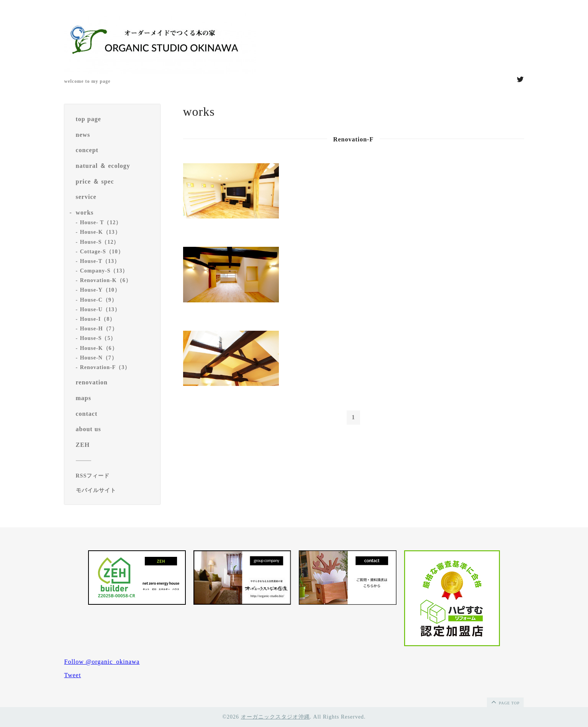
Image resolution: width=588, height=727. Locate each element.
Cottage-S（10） (102, 252)
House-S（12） (100, 242)
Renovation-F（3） (105, 367)
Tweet (73, 675)
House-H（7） (99, 329)
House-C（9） (99, 300)
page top (505, 702)
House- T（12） (101, 222)
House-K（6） (99, 348)
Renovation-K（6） (106, 280)
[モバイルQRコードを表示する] (115, 491)
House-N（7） (99, 358)
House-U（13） (100, 309)
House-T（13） (100, 261)
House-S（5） (98, 338)
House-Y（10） (100, 290)
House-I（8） (98, 319)
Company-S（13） (104, 271)
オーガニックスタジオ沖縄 (275, 717)
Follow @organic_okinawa (102, 662)
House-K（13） (100, 232)
